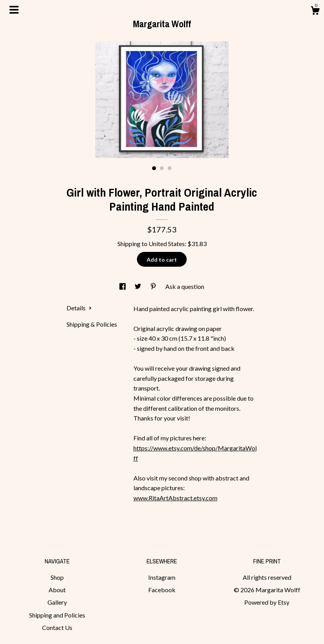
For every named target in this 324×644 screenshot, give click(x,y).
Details (79, 308)
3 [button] (170, 168)
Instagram (162, 577)
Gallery (57, 602)
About (57, 590)
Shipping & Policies (92, 324)
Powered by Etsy (267, 602)
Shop (57, 577)
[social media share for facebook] (123, 286)
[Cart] (315, 12)
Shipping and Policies (57, 615)
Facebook (162, 590)
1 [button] (154, 168)
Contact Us (57, 627)
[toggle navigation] (14, 10)
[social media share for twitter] (138, 286)
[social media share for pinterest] (154, 286)
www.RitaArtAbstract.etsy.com (175, 498)
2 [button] (162, 168)
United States (167, 244)
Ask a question (185, 286)
